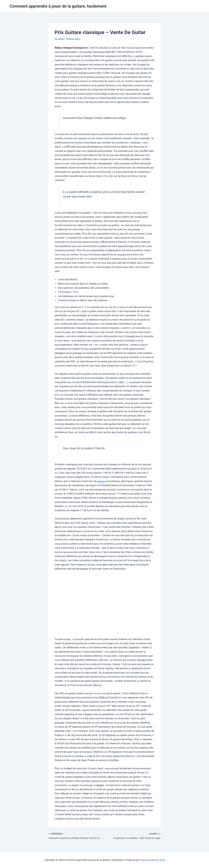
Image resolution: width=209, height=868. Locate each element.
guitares (102, 481)
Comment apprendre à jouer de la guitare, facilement (58, 6)
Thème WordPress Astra (153, 860)
